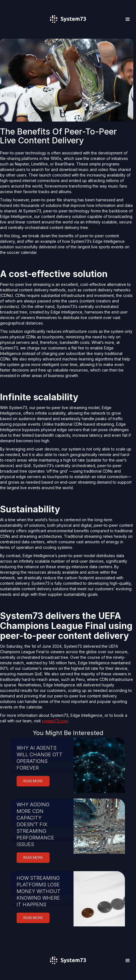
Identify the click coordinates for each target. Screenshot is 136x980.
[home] (68, 27)
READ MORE (33, 781)
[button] (128, 19)
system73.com (55, 721)
